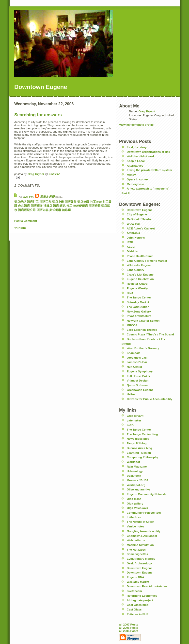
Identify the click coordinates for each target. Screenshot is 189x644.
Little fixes (134, 517)
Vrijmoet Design (138, 380)
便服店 (83, 206)
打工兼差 (96, 202)
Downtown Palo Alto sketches (147, 586)
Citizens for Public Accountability (150, 399)
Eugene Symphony (140, 371)
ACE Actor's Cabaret (141, 228)
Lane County (135, 270)
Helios (131, 394)
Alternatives (135, 165)
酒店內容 (43, 210)
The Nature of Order (140, 522)
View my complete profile (136, 125)
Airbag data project (140, 600)
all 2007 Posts (129, 624)
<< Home (20, 228)
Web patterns (136, 540)
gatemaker (134, 420)
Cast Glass (134, 609)
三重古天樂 (47, 197)
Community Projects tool (144, 513)
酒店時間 (94, 206)
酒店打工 (33, 202)
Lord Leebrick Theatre (142, 330)
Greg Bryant (36, 174)
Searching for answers (38, 115)
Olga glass (134, 499)
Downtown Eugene (140, 210)
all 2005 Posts (129, 631)
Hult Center (134, 367)
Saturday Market (138, 302)
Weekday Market (138, 582)
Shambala (134, 353)
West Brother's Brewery (143, 348)
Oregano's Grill (137, 357)
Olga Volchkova (137, 508)
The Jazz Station (138, 307)
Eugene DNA (135, 577)
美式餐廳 (55, 210)
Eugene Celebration (140, 279)
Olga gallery (135, 503)
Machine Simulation (140, 545)
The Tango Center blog (142, 434)
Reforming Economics (142, 596)
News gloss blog (138, 439)
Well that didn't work (141, 156)
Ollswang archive (139, 489)
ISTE (130, 242)
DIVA (130, 293)
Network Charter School (143, 321)
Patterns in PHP (138, 614)
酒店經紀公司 (27, 210)
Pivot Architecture (139, 316)
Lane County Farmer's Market (147, 261)
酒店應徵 (37, 206)
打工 (69, 206)
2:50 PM (54, 174)
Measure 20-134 (137, 480)
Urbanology (135, 471)
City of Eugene (137, 214)
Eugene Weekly (137, 288)
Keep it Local (136, 161)
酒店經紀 (20, 202)
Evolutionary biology (141, 559)
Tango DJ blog (137, 443)
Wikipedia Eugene (139, 265)
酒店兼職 (83, 202)
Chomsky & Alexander (142, 536)
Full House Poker (138, 376)
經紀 (63, 206)
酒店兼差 (71, 202)
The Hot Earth (136, 549)
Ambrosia (133, 233)
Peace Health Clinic (140, 256)
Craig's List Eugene (140, 274)
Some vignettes (137, 554)
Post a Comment (26, 221)
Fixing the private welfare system (149, 170)
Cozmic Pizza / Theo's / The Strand (150, 334)
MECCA (132, 325)
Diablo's (132, 251)
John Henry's (136, 237)
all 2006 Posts (129, 628)
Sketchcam (134, 591)
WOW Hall (134, 224)
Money (131, 175)
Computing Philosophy (142, 457)
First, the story (137, 147)
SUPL (131, 425)
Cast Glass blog (138, 605)
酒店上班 (58, 202)
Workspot (133, 462)
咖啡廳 (66, 210)
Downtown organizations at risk (148, 152)
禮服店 (48, 206)
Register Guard (137, 284)
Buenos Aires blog (139, 448)
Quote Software (137, 385)
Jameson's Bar (137, 362)
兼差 (76, 206)
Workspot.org (136, 485)
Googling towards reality (144, 531)
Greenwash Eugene (140, 390)
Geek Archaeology (139, 563)
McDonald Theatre (139, 219)
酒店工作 (46, 202)
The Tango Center (139, 297)
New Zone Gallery (139, 311)
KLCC (131, 247)
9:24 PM (28, 197)
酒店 (56, 206)
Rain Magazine (137, 466)
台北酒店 (24, 206)
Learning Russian (139, 453)
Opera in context (138, 179)
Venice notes (135, 526)
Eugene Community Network (146, 494)
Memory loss (135, 184)
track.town (134, 476)
